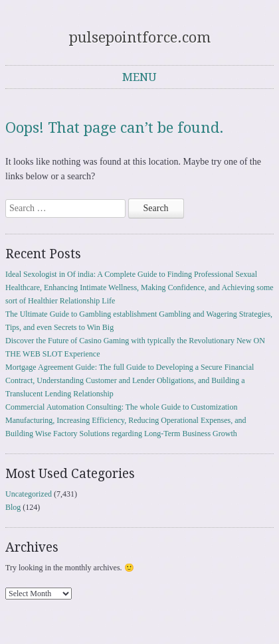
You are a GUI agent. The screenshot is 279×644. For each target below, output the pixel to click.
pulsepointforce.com (140, 38)
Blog (13, 507)
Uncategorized (29, 494)
